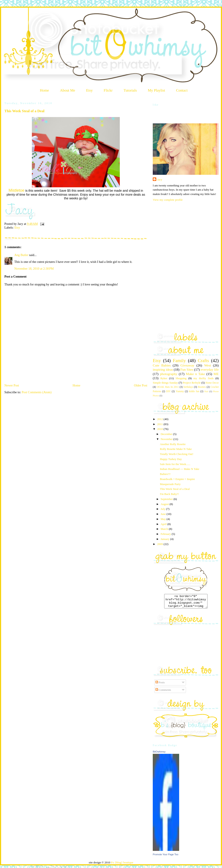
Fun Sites (187, 369)
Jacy (160, 180)
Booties (202, 387)
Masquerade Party (170, 484)
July (163, 509)
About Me (68, 90)
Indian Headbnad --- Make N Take (179, 469)
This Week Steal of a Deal (24, 111)
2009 (160, 544)
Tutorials (130, 90)
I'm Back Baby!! (169, 494)
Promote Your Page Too (166, 857)
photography (169, 374)
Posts (160, 685)
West (208, 365)
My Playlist (156, 90)
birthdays (188, 387)
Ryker (164, 378)
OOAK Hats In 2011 (168, 387)
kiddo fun (194, 391)
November (167, 439)
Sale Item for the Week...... (175, 464)
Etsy (89, 90)
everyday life (210, 369)
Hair (206, 391)
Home (45, 90)
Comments (163, 692)
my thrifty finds (204, 378)
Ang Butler (21, 255)
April (164, 524)
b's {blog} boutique (122, 865)
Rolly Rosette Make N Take (176, 449)
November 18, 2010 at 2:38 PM (34, 269)
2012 (160, 419)
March (165, 529)
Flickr (108, 90)
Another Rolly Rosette (173, 444)
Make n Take (195, 374)
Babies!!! (165, 474)
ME (216, 374)
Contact (182, 90)
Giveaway (187, 365)
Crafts (203, 360)
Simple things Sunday (165, 383)
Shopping (181, 378)
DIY (168, 391)
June (164, 514)
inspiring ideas (163, 369)
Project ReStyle (192, 383)
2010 (160, 429)
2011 (160, 424)
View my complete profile (168, 200)
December (167, 434)
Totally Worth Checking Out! (177, 454)
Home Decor (212, 383)
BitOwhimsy (159, 754)
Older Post (141, 385)
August (165, 504)
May (164, 519)
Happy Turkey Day (171, 459)
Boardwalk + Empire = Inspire (177, 479)
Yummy (180, 391)
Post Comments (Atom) (37, 392)
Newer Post (12, 385)
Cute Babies (162, 365)
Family (179, 360)
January (166, 539)
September (167, 499)
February (166, 534)
